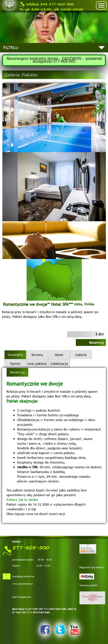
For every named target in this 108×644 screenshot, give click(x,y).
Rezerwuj (96, 342)
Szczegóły (15, 355)
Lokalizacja (59, 364)
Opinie (15, 364)
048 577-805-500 (47, 4)
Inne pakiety (37, 364)
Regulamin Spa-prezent (91, 567)
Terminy (37, 355)
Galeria (81, 355)
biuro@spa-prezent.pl (23, 576)
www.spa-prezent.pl (23, 584)
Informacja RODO (88, 585)
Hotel (59, 355)
